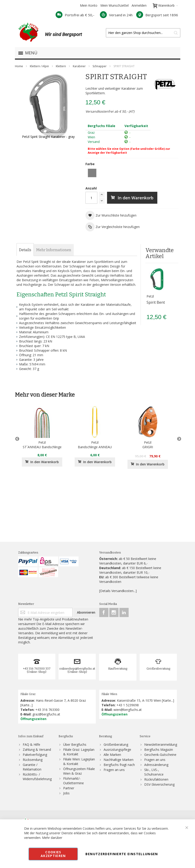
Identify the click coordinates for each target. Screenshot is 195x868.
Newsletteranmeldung (161, 744)
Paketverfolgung (35, 755)
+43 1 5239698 (128, 705)
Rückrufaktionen (156, 779)
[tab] (25, 250)
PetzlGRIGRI (148, 445)
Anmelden (139, 5)
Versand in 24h (116, 15)
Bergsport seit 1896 (157, 15)
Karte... (26, 705)
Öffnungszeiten (33, 719)
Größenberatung (158, 669)
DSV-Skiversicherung (159, 784)
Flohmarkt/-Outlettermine (73, 781)
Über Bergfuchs (75, 744)
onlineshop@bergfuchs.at (77, 669)
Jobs (66, 793)
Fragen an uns (114, 770)
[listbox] (132, 174)
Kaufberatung (118, 669)
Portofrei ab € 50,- (75, 15)
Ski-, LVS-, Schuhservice (154, 772)
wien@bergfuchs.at (128, 710)
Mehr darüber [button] (52, 838)
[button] (111, 215)
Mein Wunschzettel (114, 5)
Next (178, 439)
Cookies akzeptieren (53, 854)
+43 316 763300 (47, 710)
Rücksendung (33, 760)
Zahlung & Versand (37, 750)
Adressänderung (156, 765)
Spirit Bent (156, 302)
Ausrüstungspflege (117, 750)
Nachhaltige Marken (119, 760)
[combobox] (143, 33)
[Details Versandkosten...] (118, 591)
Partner (69, 788)
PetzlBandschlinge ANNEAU (95, 445)
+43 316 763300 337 (37, 669)
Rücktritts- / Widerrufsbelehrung (37, 777)
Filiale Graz (28, 694)
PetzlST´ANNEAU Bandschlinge (42, 445)
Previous (17, 439)
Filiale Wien (109, 694)
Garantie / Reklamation (32, 767)
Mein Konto (89, 5)
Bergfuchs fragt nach (119, 765)
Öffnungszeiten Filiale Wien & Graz (79, 771)
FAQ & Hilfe (31, 744)
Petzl (150, 296)
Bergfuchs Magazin (159, 750)
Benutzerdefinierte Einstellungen (122, 854)
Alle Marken (112, 755)
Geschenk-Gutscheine (160, 755)
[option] (92, 173)
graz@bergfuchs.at (46, 714)
